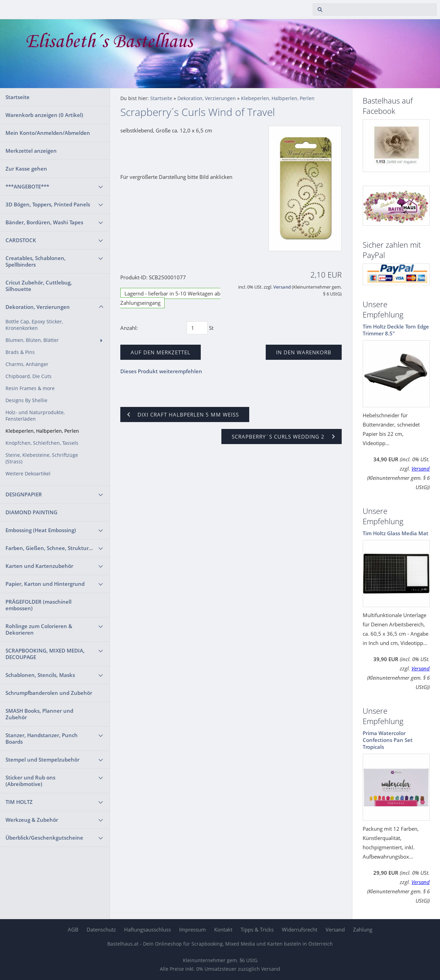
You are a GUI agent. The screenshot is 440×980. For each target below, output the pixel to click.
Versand (282, 287)
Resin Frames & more (30, 388)
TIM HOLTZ (19, 802)
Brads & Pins (20, 352)
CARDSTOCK (21, 240)
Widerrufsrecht (300, 929)
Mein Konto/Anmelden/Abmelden (48, 133)
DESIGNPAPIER (24, 494)
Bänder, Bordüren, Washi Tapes (44, 222)
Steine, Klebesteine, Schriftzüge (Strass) (42, 458)
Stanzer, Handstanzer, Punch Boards (42, 738)
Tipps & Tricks (257, 929)
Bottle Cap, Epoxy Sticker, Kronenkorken (34, 325)
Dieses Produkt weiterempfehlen (161, 371)
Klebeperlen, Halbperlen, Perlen (42, 431)
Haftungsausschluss (147, 929)
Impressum (192, 929)
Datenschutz (101, 929)
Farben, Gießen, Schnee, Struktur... (49, 548)
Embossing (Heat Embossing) (41, 530)
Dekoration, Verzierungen (38, 307)
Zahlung (363, 929)
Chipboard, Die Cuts (29, 376)
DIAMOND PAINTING (31, 512)
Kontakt (223, 929)
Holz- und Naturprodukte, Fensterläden (35, 416)
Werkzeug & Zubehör (32, 820)
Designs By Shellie (26, 400)
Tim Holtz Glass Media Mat (395, 533)
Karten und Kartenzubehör (39, 566)
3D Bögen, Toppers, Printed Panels (48, 204)
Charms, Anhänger (27, 364)
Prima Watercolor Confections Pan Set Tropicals (388, 740)
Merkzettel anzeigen (31, 151)
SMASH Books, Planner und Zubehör (39, 714)
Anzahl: (129, 328)
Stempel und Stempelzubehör (42, 760)
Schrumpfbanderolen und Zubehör (49, 693)
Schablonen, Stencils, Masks (40, 675)
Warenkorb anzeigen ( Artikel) (44, 115)
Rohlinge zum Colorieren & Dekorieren (39, 629)
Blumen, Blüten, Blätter (32, 340)
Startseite (18, 97)
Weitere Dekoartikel (28, 474)
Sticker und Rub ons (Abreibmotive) (30, 781)
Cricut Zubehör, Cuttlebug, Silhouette (39, 286)
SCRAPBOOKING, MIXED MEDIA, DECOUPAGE (45, 654)
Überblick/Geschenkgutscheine (44, 838)
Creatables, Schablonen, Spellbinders (36, 261)
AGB (73, 929)
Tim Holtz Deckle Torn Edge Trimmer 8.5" (396, 330)
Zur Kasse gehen (26, 169)
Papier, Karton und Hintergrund (45, 584)
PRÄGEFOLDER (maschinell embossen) (38, 605)
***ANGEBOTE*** (27, 186)
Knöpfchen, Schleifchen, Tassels (42, 443)
